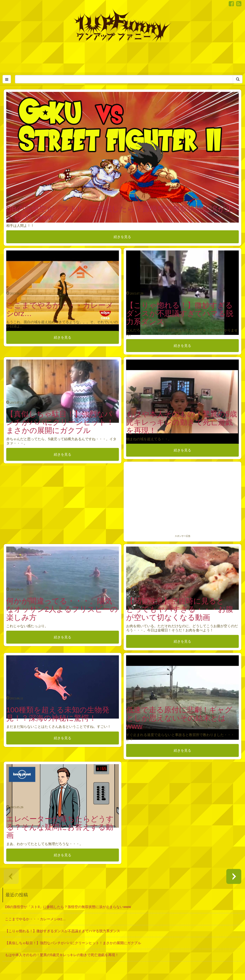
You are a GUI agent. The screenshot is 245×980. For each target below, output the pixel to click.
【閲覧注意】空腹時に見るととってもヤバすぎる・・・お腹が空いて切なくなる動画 (180, 609)
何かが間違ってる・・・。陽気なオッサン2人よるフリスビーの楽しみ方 (62, 609)
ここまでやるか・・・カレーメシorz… (35, 919)
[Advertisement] (123, 58)
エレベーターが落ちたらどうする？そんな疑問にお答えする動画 (60, 827)
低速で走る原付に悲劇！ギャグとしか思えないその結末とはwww (179, 718)
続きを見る (122, 237)
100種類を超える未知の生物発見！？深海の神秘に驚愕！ (58, 714)
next (234, 876)
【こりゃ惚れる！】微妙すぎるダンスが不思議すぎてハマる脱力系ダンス (180, 313)
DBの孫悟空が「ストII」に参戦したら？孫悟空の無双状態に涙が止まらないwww (68, 907)
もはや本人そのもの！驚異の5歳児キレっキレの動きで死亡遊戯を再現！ (182, 422)
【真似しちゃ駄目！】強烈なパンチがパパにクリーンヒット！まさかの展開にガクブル (60, 422)
